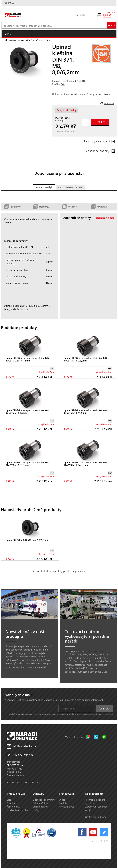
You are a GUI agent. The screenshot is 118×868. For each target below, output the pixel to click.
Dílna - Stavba (17, 40)
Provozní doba (67, 807)
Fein (63, 84)
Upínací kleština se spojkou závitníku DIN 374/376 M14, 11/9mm (85, 412)
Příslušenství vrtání (70, 187)
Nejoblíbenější (44, 187)
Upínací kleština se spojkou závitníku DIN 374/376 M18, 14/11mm (85, 464)
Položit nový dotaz (104, 218)
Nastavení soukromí (96, 817)
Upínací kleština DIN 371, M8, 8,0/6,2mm (27, 540)
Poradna (11, 803)
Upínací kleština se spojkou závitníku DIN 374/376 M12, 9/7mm (27, 412)
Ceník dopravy (40, 807)
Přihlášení (9, 3)
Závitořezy (45, 40)
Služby (36, 810)
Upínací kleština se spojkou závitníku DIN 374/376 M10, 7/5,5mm (85, 359)
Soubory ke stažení (99, 141)
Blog (9, 800)
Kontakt (63, 803)
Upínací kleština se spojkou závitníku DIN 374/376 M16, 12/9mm (27, 464)
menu (8, 34)
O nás (62, 800)
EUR (82, 15)
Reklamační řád (41, 803)
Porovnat (109, 103)
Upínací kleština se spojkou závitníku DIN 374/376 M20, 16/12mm (27, 359)
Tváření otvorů (31, 40)
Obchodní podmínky (44, 800)
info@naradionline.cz (24, 746)
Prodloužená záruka (17, 810)
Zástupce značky (100, 151)
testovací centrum (96, 651)
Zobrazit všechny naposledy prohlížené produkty (59, 571)
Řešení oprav (13, 807)
